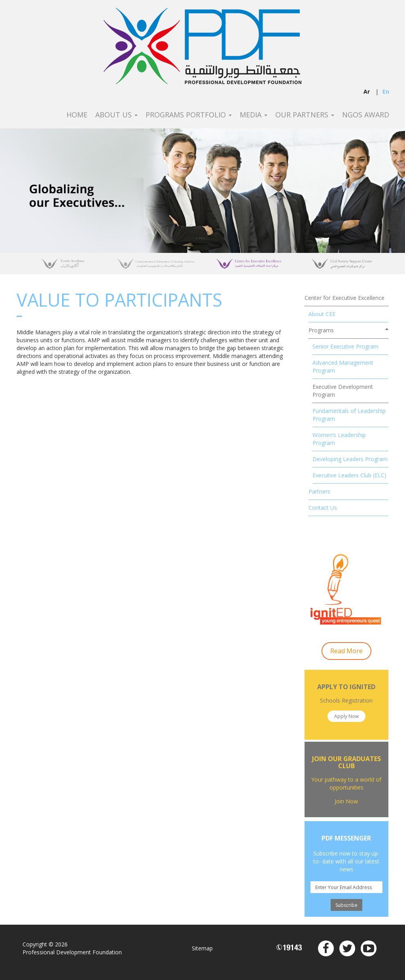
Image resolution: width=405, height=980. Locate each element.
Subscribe (346, 905)
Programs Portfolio (189, 115)
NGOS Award (366, 115)
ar (367, 91)
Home (77, 115)
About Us (116, 115)
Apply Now (346, 716)
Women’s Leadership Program (339, 439)
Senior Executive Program (345, 346)
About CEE (322, 314)
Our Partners (305, 115)
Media (254, 115)
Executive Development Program (343, 391)
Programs (321, 330)
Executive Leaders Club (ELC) (349, 475)
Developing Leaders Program (350, 459)
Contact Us (323, 508)
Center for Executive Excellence (344, 298)
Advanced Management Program (343, 367)
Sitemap (202, 948)
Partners (319, 491)
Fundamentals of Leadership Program (349, 415)
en (386, 91)
